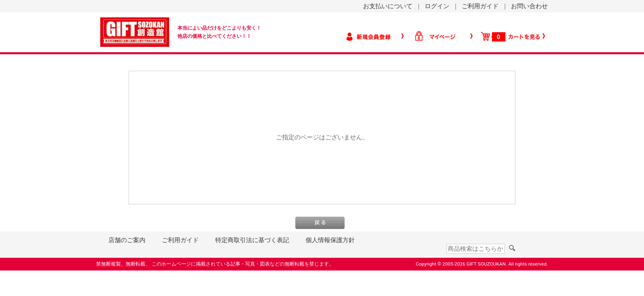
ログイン (437, 6)
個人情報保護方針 (330, 240)
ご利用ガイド (480, 6)
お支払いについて (388, 6)
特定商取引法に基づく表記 (252, 240)
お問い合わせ (529, 6)
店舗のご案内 (127, 240)
